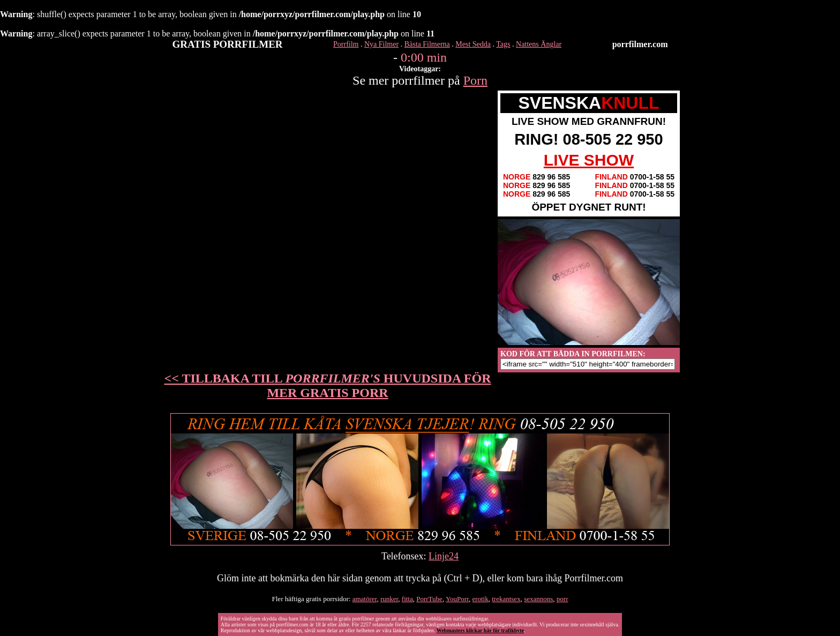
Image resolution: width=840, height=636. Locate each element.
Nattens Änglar (539, 44)
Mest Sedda (473, 44)
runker (389, 599)
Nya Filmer (381, 44)
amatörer (365, 599)
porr (562, 599)
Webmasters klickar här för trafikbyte (480, 630)
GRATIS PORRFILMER (228, 44)
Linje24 (444, 556)
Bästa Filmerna (427, 44)
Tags (503, 44)
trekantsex (506, 599)
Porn (475, 80)
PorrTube (429, 599)
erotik (480, 599)
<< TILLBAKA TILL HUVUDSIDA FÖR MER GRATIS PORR (328, 386)
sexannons (538, 599)
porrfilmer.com (640, 44)
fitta (407, 599)
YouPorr (457, 599)
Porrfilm (346, 44)
